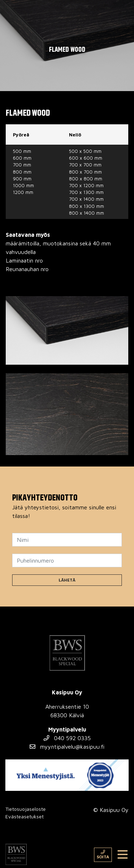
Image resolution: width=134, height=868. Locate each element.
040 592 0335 (67, 738)
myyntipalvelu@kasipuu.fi (67, 747)
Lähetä (67, 580)
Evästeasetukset (24, 816)
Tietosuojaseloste (26, 809)
